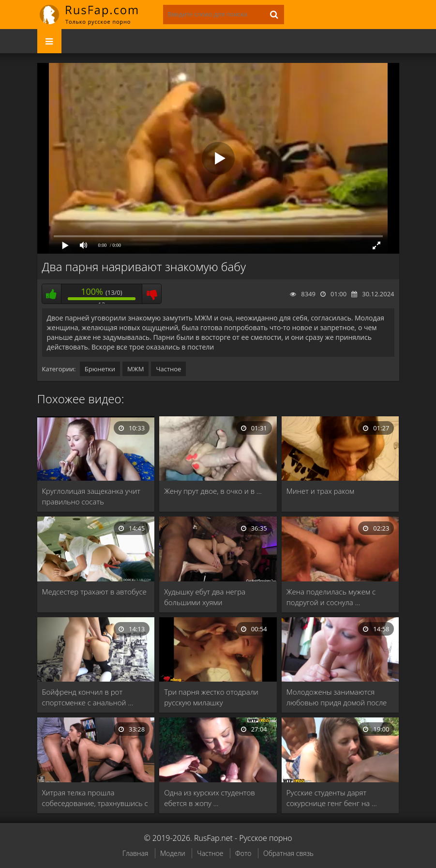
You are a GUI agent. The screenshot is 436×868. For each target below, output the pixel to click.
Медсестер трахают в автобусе (94, 592)
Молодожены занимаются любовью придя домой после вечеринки (337, 697)
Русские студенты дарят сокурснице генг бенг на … (332, 798)
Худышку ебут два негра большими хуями (205, 597)
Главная (135, 853)
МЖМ (135, 369)
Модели (173, 853)
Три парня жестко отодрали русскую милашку (211, 697)
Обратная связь (288, 853)
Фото (243, 853)
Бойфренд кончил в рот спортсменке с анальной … (88, 697)
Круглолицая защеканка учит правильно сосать (91, 496)
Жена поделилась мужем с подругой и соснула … (331, 597)
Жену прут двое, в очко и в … (213, 491)
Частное (168, 369)
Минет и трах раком (320, 491)
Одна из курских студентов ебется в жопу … (210, 798)
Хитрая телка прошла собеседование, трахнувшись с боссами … (95, 798)
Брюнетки (100, 369)
